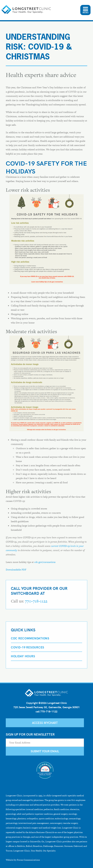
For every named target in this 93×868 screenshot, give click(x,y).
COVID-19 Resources (28, 647)
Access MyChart (45, 723)
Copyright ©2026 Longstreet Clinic (47, 703)
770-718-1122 (36, 601)
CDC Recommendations (30, 638)
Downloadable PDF (16, 570)
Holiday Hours (23, 656)
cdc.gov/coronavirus (45, 562)
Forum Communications (28, 860)
